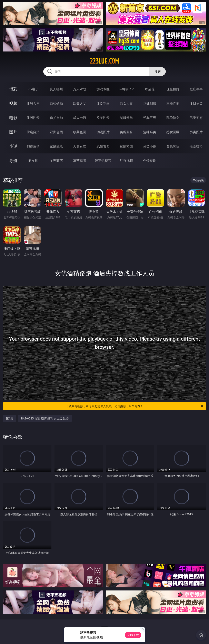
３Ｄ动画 (103, 103)
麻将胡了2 (126, 89)
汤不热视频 (103, 161)
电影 (13, 118)
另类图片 (196, 132)
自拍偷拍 (56, 103)
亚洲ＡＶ (33, 103)
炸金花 (150, 89)
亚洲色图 (56, 132)
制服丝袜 (126, 118)
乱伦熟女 (173, 118)
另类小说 (150, 146)
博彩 (13, 89)
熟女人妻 (126, 103)
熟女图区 (173, 132)
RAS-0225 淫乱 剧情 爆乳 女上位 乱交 (45, 418)
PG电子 (33, 89)
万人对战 (80, 89)
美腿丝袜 (126, 132)
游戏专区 (103, 89)
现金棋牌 (173, 89)
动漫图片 (103, 132)
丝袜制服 (150, 103)
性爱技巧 (196, 146)
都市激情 (33, 146)
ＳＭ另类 (196, 103)
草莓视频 (80, 161)
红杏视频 (126, 161)
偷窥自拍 (33, 132)
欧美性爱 (103, 118)
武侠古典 (103, 146)
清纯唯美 (150, 132)
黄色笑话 (173, 146)
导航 (13, 160)
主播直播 (173, 103)
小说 (13, 146)
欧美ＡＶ (80, 103)
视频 (13, 103)
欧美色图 (80, 132)
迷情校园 (126, 146)
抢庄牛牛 (196, 89)
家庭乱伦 (56, 146)
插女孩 (33, 161)
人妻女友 (80, 146)
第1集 (10, 418)
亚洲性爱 (33, 118)
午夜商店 (56, 161)
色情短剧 (150, 161)
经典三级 (150, 118)
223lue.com (104, 61)
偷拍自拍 (56, 118)
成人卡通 (80, 118)
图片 (13, 132)
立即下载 (133, 635)
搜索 (158, 72)
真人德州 (56, 89)
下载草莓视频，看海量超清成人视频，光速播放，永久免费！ (135, 406)
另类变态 (196, 118)
